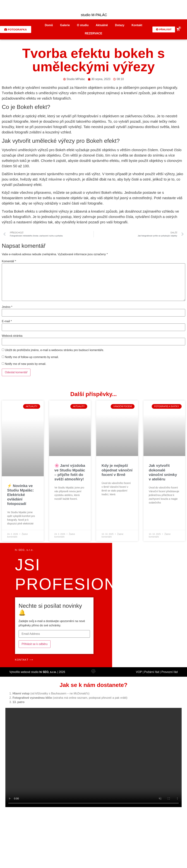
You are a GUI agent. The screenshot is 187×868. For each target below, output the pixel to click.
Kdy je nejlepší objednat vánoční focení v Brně (117, 470)
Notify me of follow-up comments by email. (32, 357)
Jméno (7, 307)
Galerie (65, 25)
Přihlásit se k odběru (35, 644)
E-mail (7, 321)
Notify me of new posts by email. (25, 364)
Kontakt (137, 25)
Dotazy (120, 25)
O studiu (83, 25)
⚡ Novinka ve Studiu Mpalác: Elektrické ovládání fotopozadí (21, 495)
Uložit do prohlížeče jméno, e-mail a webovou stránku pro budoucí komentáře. (54, 350)
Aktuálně (102, 25)
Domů (49, 25)
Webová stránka (12, 336)
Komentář (9, 261)
